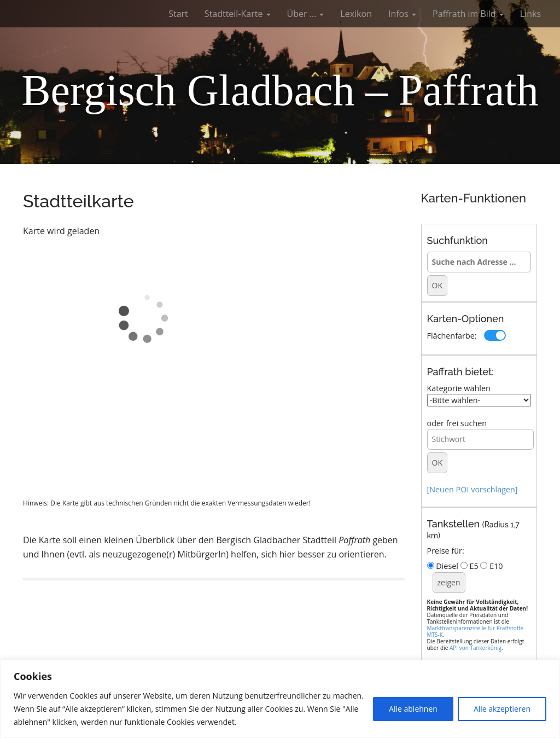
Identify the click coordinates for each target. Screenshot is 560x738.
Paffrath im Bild (468, 14)
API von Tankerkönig (476, 648)
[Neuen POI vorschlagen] (472, 489)
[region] (280, 699)
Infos (402, 14)
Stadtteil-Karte (238, 14)
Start (178, 14)
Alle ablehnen (413, 709)
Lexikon (356, 14)
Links (530, 14)
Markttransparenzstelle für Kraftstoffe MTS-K (476, 631)
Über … (306, 14)
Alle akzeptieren (502, 709)
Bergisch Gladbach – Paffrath (280, 90)
